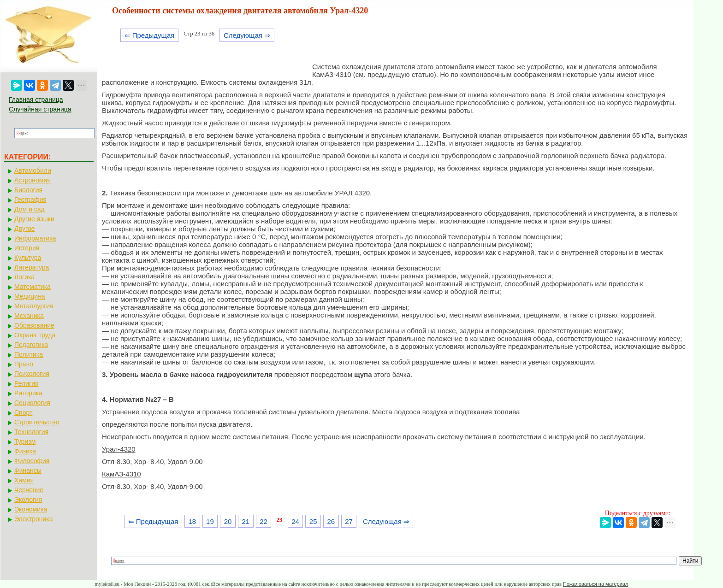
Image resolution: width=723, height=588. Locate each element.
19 (210, 521)
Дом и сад (30, 209)
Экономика (31, 509)
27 (349, 521)
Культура (28, 258)
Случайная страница (40, 109)
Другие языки (34, 219)
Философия (32, 461)
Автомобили (33, 171)
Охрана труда (35, 335)
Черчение (29, 490)
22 (264, 521)
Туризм (25, 441)
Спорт (23, 412)
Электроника (34, 519)
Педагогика (31, 345)
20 (228, 521)
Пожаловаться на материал (596, 584)
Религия (27, 383)
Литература (32, 267)
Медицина (30, 296)
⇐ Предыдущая (150, 35)
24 (295, 521)
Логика (24, 277)
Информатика (35, 238)
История (27, 248)
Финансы (28, 470)
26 (331, 521)
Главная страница (36, 100)
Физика (25, 451)
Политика (29, 354)
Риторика (28, 393)
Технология (31, 432)
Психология (32, 374)
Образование (34, 325)
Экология (28, 500)
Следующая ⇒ (247, 35)
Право (24, 364)
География (30, 200)
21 (246, 521)
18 (192, 521)
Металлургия (34, 306)
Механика (29, 316)
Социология (32, 403)
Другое (24, 229)
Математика (33, 287)
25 (313, 521)
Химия (24, 480)
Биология (28, 190)
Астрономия (33, 180)
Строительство (37, 422)
